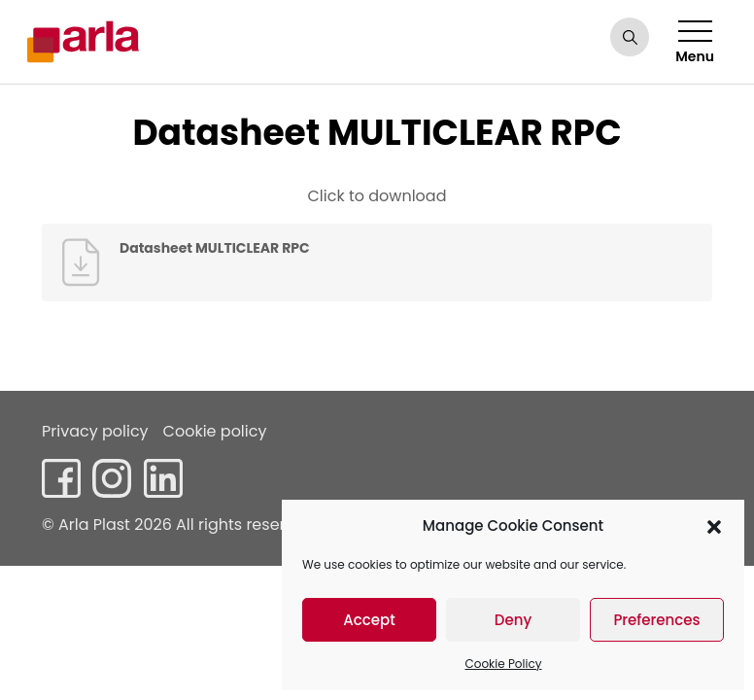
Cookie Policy (504, 664)
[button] (714, 526)
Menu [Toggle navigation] (695, 43)
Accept (369, 620)
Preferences (656, 620)
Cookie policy (215, 431)
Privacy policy (95, 431)
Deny (513, 620)
